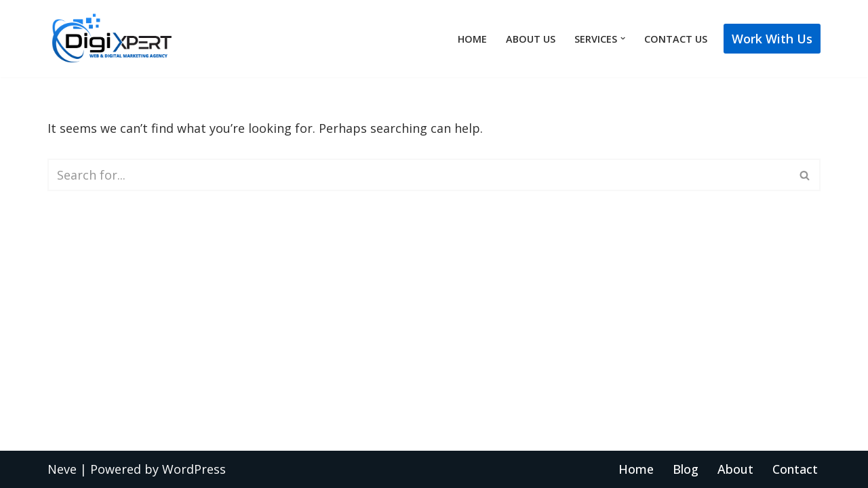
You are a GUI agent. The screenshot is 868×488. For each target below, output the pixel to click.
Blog (686, 469)
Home (472, 39)
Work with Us (772, 39)
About (735, 469)
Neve (62, 469)
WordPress (194, 469)
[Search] (419, 175)
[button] (623, 38)
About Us (531, 39)
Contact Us (676, 39)
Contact (795, 469)
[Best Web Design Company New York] (112, 39)
